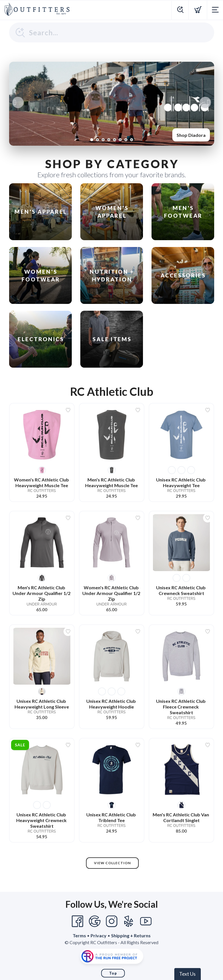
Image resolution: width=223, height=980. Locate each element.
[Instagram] (112, 921)
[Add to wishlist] (68, 410)
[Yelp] (129, 921)
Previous (18, 102)
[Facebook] (77, 921)
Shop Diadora (191, 135)
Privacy (99, 935)
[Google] (95, 921)
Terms (79, 935)
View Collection (112, 863)
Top (113, 973)
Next (205, 102)
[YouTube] (146, 921)
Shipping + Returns (131, 935)
